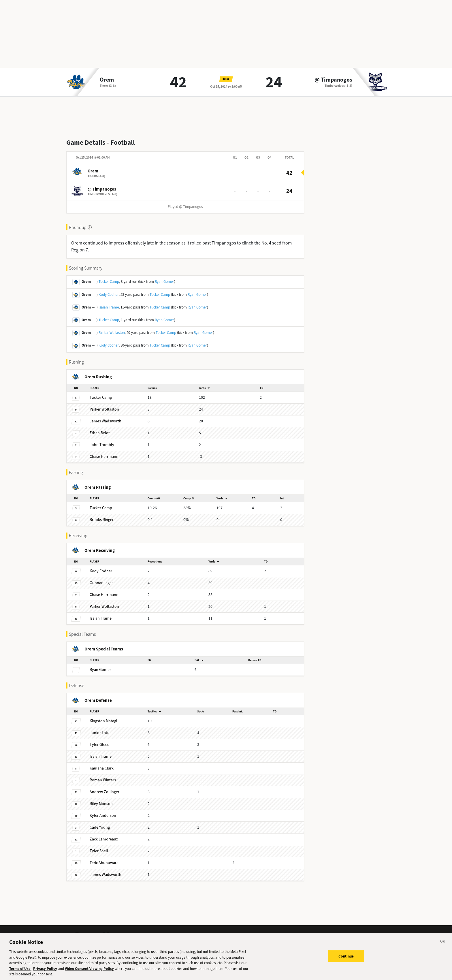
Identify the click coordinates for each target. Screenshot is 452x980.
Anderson (103, 816)
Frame (101, 618)
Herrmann (104, 457)
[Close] (443, 945)
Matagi (103, 721)
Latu (100, 733)
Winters (103, 780)
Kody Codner (109, 295)
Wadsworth (106, 421)
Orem (107, 80)
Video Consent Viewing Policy (89, 971)
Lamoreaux (104, 839)
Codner (101, 571)
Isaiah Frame (109, 307)
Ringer (102, 520)
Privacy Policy (45, 971)
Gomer (100, 670)
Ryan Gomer (164, 282)
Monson (101, 804)
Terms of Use (20, 971)
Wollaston (104, 409)
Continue (346, 959)
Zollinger (104, 792)
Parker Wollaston (112, 333)
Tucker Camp (109, 282)
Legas (101, 583)
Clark (102, 768)
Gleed (100, 745)
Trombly (102, 445)
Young (100, 827)
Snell (99, 851)
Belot (100, 433)
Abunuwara (104, 863)
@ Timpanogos (333, 80)
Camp (101, 397)
